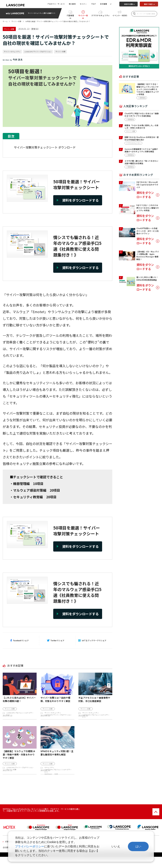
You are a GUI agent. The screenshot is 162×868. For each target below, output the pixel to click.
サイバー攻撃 (83, 16)
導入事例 (72, 4)
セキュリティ (49, 772)
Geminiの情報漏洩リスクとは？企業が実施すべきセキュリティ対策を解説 (141, 150)
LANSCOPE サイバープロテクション (38, 51)
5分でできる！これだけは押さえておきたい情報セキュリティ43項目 (148, 208)
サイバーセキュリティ (12, 51)
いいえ (116, 846)
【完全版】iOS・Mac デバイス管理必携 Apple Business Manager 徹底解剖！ (148, 255)
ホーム (5, 21)
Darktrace (48, 778)
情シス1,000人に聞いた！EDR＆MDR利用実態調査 (147, 278)
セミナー (83, 4)
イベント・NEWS (120, 15)
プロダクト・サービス (56, 4)
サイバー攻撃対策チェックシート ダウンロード (45, 147)
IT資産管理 (70, 16)
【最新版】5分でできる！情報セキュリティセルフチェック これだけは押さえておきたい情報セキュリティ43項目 (148, 89)
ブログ (93, 4)
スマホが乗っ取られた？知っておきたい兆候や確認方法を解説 (141, 162)
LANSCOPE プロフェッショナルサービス (20, 714)
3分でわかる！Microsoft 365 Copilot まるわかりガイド (147, 185)
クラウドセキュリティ (101, 15)
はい (138, 846)
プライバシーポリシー (30, 846)
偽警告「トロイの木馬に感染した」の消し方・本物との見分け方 (141, 127)
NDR (56, 778)
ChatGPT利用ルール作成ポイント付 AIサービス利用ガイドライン (148, 231)
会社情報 (104, 4)
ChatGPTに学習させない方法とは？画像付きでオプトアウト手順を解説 (142, 115)
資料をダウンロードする (145, 195)
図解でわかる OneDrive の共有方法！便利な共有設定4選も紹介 (142, 138)
